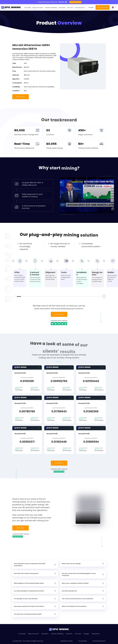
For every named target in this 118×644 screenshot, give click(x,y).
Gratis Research (80, 8)
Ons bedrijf (27, 8)
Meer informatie (75, 2)
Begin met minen (38, 8)
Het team (70, 8)
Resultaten (45, 634)
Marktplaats (96, 634)
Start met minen (103, 7)
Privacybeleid (83, 641)
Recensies (62, 8)
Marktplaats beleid (67, 641)
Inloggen (91, 7)
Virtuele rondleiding (51, 8)
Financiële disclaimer (99, 641)
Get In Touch (21, 97)
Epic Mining (27, 641)
